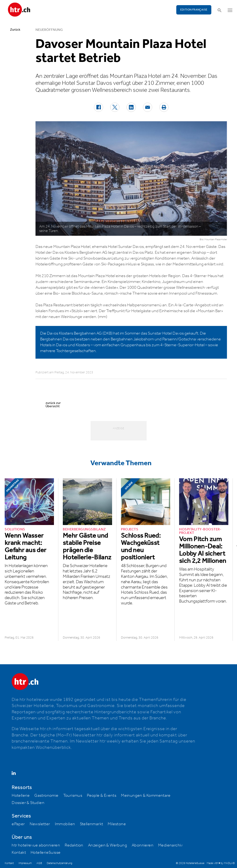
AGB (39, 863)
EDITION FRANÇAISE (194, 10)
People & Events (102, 796)
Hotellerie (21, 796)
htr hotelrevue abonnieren (36, 845)
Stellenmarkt (92, 824)
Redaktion (74, 845)
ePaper (18, 824)
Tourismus (73, 796)
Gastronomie (46, 796)
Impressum (25, 863)
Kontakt (19, 853)
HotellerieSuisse (46, 853)
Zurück (15, 30)
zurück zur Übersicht (53, 405)
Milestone (117, 824)
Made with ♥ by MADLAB (221, 863)
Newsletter (40, 824)
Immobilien (65, 824)
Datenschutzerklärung (59, 863)
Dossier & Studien (28, 803)
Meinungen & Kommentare (146, 796)
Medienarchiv (170, 845)
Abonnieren (143, 845)
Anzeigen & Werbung (108, 845)
